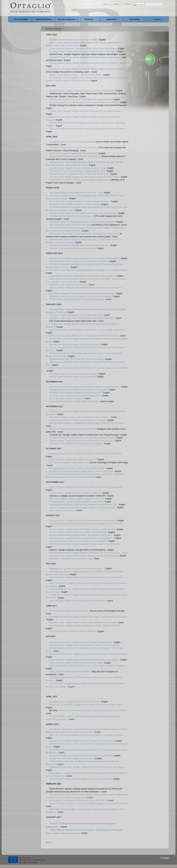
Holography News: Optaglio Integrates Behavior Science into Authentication (82, 91)
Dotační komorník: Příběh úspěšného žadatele (69, 611)
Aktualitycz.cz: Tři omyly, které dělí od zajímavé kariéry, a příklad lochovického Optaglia (86, 69)
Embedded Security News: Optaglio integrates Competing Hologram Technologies (85, 57)
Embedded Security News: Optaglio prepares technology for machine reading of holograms (88, 617)
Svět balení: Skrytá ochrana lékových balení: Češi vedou (74, 148)
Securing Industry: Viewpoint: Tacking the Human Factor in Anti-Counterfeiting (83, 48)
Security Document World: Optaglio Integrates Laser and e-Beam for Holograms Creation (88, 63)
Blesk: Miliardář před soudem (62, 510)
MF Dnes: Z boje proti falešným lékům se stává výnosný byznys (77, 299)
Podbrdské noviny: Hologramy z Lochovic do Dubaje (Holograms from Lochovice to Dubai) (88, 803)
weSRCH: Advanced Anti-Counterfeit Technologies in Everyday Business (81, 99)
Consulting (134, 19)
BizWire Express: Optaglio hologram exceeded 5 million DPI (75, 493)
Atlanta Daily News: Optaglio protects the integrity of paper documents (79, 201)
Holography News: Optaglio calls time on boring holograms (75, 204)
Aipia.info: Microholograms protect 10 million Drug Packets (74, 344)
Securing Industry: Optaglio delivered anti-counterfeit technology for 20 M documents (86, 577)
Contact (157, 19)
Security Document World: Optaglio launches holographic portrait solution (81, 642)
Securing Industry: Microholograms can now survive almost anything (79, 261)
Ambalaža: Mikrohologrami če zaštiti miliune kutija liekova (74, 401)
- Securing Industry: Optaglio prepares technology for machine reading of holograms (83, 626)
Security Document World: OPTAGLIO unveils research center (76, 663)
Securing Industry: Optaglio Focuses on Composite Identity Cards (77, 168)
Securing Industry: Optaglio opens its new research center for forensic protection (84, 660)
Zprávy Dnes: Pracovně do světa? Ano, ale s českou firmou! (75, 156)
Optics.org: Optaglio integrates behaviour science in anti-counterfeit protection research (87, 129)
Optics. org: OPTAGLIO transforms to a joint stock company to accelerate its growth (85, 735)
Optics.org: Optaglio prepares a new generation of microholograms (78, 541)
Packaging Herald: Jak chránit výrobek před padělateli (73, 142)
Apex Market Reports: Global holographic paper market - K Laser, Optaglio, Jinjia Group (87, 330)
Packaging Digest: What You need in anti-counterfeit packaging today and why (83, 213)
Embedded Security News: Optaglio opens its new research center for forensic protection (88, 654)
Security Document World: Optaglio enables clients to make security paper (81, 471)
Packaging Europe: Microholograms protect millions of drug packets (78, 390)
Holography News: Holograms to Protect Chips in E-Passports (76, 444)
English (116, 4)
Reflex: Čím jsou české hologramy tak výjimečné (70, 672)
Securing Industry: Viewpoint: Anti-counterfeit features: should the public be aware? (85, 288)
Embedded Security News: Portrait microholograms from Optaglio (77, 420)
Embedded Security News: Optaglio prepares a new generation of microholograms (85, 544)
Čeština (127, 4)
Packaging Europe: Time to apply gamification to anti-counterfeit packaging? (82, 222)
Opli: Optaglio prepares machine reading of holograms (73, 631)
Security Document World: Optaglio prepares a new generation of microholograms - (85, 553)
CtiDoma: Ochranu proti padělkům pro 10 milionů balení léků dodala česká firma (84, 336)
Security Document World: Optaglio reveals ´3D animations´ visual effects (81, 535)
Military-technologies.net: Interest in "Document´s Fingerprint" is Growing (81, 756)
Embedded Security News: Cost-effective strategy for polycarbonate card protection (85, 454)
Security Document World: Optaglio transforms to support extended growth (82, 741)
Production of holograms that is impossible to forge (71, 559)
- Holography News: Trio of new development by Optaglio (72, 374)
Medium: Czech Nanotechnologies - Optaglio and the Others (76, 75)
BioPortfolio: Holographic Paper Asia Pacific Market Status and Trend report (82, 294)
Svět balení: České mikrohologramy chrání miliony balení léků (76, 315)
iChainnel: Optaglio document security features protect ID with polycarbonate (82, 508)
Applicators (112, 19)
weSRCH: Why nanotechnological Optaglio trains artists (73, 153)
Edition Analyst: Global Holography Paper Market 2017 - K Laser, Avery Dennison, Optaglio (88, 368)
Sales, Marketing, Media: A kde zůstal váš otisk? (70, 225)
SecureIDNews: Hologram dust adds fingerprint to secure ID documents (80, 779)
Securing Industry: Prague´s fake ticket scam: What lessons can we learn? (81, 441)
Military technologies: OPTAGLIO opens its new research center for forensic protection (87, 666)
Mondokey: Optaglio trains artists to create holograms (72, 248)
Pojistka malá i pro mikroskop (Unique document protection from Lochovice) (91, 710)
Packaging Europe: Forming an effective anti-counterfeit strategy (77, 468)
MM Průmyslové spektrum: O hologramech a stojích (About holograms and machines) (86, 423)
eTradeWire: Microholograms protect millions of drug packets (75, 393)
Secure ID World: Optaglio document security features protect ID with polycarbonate (85, 487)
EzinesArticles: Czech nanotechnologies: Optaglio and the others (77, 171)
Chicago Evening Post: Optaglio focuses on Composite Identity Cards (79, 174)
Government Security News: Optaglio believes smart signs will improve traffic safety (85, 705)
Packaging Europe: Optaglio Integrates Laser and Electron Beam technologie (82, 51)
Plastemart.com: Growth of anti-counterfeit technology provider (76, 569)
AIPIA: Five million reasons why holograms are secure (73, 460)
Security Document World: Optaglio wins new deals (71, 758)
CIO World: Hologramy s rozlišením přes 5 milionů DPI (73, 429)
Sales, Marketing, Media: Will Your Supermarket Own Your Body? (77, 601)
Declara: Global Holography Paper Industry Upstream (73, 377)
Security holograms (66, 19)
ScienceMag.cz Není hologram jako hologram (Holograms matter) (78, 800)
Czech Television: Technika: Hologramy (66, 399)
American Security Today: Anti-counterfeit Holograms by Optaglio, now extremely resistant (88, 270)
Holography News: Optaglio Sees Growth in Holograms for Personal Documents (84, 556)
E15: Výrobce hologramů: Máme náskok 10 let (69, 462)
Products (89, 19)
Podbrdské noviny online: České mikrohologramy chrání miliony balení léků (81, 318)
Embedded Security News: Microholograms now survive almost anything (80, 296)
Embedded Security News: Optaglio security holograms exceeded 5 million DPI (83, 505)
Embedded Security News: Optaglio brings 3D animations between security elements (86, 524)
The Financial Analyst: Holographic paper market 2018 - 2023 (76, 193)
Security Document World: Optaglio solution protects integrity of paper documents (84, 387)
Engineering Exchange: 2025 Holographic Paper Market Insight (76, 359)
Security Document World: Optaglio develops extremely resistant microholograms (84, 258)
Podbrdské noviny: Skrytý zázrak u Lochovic (68, 285)
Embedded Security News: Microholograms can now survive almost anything (82, 276)
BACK (49, 843)
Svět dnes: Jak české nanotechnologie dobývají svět (72, 216)
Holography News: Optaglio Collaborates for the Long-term (75, 702)
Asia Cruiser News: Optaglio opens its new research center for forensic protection (84, 645)
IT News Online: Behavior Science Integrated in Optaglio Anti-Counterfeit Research (85, 111)
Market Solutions (44, 19)
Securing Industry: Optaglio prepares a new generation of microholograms (81, 538)
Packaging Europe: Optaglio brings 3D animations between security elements (83, 521)
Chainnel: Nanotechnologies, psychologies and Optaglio (74, 40)
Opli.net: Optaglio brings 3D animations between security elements (78, 532)
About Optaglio (21, 19)
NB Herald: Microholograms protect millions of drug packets (75, 396)
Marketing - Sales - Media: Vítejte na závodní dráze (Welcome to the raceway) (83, 623)
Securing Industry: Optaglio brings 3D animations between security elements (82, 529)
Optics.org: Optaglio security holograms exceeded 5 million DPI (76, 499)
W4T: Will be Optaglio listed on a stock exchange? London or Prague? (79, 417)
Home (106, 4)
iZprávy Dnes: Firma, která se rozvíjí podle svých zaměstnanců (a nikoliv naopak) (84, 234)
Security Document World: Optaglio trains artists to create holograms (79, 245)
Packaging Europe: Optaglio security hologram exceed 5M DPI (76, 502)
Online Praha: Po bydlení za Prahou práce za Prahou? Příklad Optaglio (80, 180)
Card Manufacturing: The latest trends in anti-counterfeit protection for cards (82, 438)
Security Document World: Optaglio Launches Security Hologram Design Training (85, 177)
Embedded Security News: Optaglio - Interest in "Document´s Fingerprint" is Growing (86, 767)
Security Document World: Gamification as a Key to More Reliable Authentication (84, 102)
